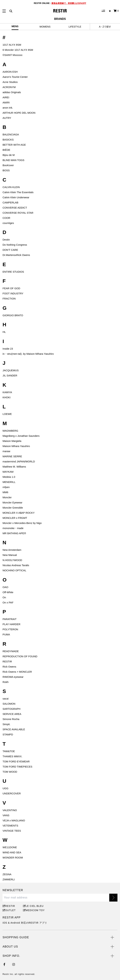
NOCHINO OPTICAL (14, 570)
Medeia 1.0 (9, 477)
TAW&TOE (9, 751)
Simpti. (6, 724)
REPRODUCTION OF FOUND (20, 656)
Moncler (7, 497)
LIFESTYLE (75, 27)
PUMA (6, 634)
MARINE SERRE (12, 456)
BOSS (6, 170)
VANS (6, 815)
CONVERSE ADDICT (15, 208)
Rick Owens (9, 667)
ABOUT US (10, 947)
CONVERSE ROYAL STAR (18, 213)
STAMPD (8, 734)
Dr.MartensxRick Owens (16, 255)
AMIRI (6, 102)
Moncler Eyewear (12, 502)
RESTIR (7, 661)
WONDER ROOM (13, 858)
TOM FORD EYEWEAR (16, 761)
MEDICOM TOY (35, 910)
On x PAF (8, 602)
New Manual (10, 555)
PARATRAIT (10, 619)
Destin (6, 240)
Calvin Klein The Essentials (18, 192)
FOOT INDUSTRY (13, 293)
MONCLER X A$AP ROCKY (19, 513)
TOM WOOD (10, 772)
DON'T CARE (10, 250)
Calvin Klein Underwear (16, 197)
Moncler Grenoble (13, 508)
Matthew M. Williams (14, 467)
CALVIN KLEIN (11, 187)
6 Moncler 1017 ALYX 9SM (18, 50)
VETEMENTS (10, 826)
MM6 (5, 492)
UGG (5, 788)
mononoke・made (13, 528)
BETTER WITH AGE (14, 145)
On (4, 597)
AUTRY (7, 118)
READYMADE (11, 651)
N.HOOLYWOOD (12, 560)
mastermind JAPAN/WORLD (19, 461)
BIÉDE (6, 150)
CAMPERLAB (10, 202)
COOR (6, 218)
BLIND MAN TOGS (13, 160)
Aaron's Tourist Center (15, 77)
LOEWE (7, 414)
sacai (6, 699)
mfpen (6, 487)
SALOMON (9, 704)
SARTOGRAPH (11, 709)
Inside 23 (8, 349)
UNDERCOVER (12, 793)
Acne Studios (10, 82)
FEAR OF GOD (11, 288)
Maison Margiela (12, 441)
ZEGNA (7, 874)
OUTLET (10, 910)
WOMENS (45, 27)
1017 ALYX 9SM (12, 45)
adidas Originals (12, 92)
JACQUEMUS (11, 370)
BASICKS (8, 140)
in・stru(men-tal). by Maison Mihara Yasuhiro (28, 354)
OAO (5, 587)
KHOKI (7, 397)
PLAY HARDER (11, 624)
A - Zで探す (105, 27)
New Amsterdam (12, 550)
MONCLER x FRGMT (15, 518)
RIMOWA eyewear (13, 677)
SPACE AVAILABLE (14, 729)
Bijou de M (9, 155)
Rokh (6, 682)
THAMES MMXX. (12, 756)
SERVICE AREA (12, 714)
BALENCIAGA (11, 134)
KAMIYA (7, 392)
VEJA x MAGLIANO (14, 820)
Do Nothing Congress (15, 245)
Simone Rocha (11, 719)
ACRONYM (9, 87)
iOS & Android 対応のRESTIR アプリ (25, 923)
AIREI (6, 97)
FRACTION (9, 299)
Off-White (8, 592)
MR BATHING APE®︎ (14, 533)
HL (4, 332)
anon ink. (8, 108)
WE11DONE (10, 847)
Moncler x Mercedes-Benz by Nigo (22, 523)
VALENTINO (10, 810)
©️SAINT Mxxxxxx (13, 55)
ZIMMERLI (9, 879)
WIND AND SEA (12, 852)
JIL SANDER (10, 375)
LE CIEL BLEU (34, 906)
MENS (15, 26)
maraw (6, 451)
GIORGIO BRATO (13, 315)
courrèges (8, 223)
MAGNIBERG (10, 431)
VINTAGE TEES (12, 831)
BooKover (8, 165)
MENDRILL (9, 482)
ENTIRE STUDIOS (13, 272)
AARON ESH (10, 72)
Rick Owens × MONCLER (17, 672)
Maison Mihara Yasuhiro (16, 446)
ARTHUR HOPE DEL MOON (19, 113)
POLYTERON (10, 629)
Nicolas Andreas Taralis (16, 565)
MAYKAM (8, 472)
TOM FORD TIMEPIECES (17, 767)
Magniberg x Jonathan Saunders (21, 436)
